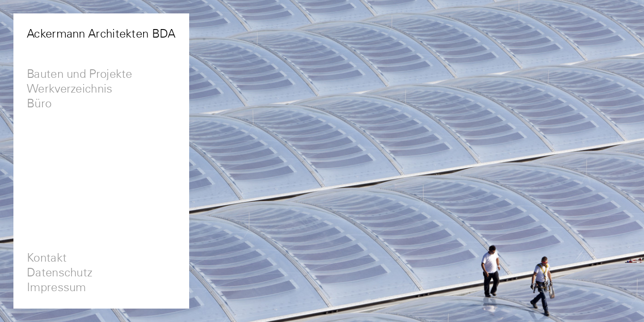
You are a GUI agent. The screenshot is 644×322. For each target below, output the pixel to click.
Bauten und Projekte (80, 74)
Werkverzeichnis (70, 89)
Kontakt (47, 258)
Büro (39, 104)
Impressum (57, 288)
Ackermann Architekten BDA (101, 34)
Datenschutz (60, 273)
